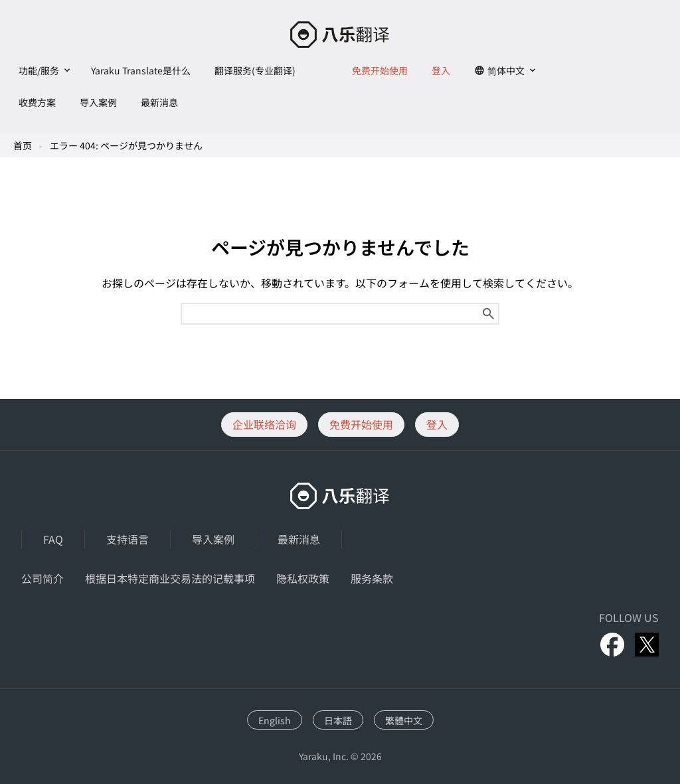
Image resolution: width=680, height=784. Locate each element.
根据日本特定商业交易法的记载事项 (170, 578)
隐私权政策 (303, 578)
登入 (441, 70)
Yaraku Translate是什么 (141, 70)
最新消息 (159, 102)
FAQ (53, 539)
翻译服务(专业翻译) (255, 70)
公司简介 (42, 578)
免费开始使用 (380, 70)
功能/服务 (39, 70)
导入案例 (98, 102)
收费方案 (37, 102)
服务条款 (372, 578)
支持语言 (127, 539)
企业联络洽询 (264, 424)
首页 (23, 145)
